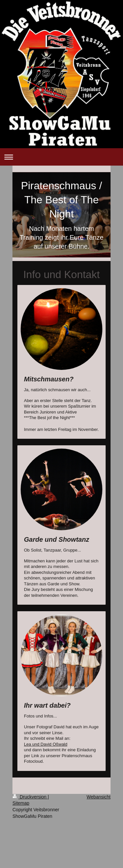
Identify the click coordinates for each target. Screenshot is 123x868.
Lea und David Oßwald (46, 744)
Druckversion (30, 797)
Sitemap (21, 803)
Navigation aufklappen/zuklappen (61, 157)
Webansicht (99, 797)
